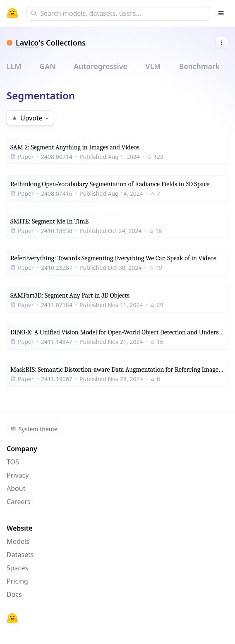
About (16, 488)
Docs (14, 594)
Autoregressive (100, 66)
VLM (153, 66)
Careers (19, 502)
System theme (34, 429)
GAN (48, 66)
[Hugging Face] (12, 618)
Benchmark (199, 66)
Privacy (18, 475)
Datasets (20, 555)
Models (18, 541)
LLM (14, 66)
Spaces (17, 568)
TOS (13, 462)
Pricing (17, 581)
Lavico (27, 43)
